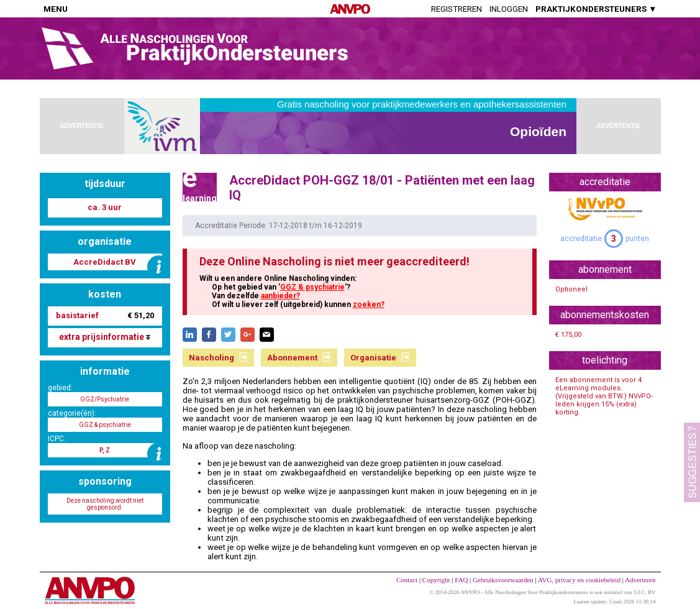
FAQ (461, 580)
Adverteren (640, 580)
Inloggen (509, 9)
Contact (407, 580)
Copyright (436, 580)
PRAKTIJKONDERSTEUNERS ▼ (596, 9)
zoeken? (369, 304)
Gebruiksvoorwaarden (503, 580)
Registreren (457, 9)
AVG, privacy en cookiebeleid (579, 580)
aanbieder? (280, 296)
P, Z (105, 450)
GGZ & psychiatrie (312, 287)
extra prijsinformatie (105, 337)
